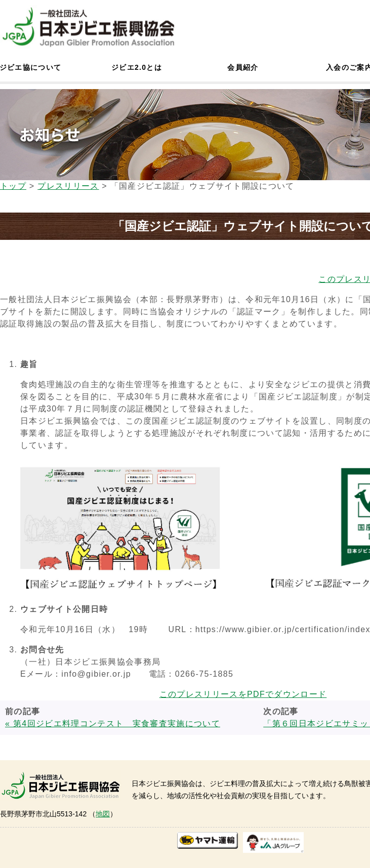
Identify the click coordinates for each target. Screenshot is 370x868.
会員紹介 (243, 67)
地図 (103, 814)
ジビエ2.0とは (137, 67)
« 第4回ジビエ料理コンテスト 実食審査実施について (113, 724)
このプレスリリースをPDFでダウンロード (243, 694)
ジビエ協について (30, 67)
